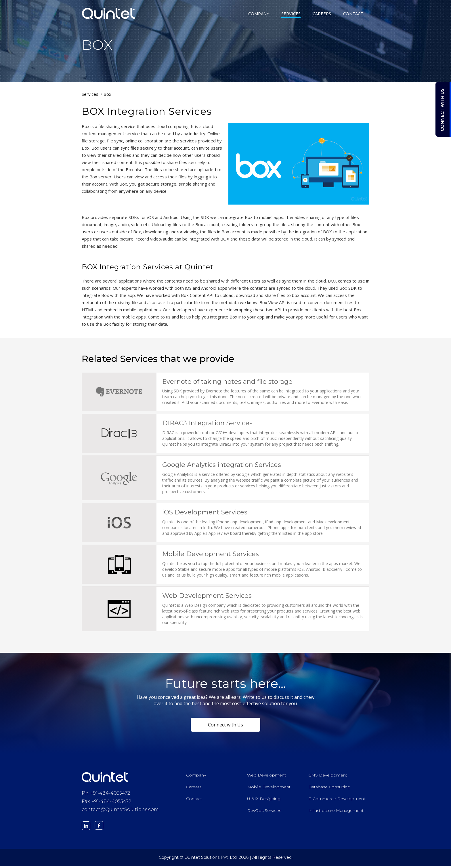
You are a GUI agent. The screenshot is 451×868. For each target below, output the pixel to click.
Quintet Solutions (109, 13)
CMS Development (328, 777)
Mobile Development (269, 789)
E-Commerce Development (337, 801)
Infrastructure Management (336, 812)
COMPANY (259, 14)
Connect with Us (225, 727)
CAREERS (322, 14)
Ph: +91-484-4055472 (106, 795)
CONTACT (353, 14)
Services (90, 94)
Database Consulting (329, 789)
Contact (194, 801)
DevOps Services (264, 812)
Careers (194, 789)
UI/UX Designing (264, 801)
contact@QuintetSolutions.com (120, 812)
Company (196, 777)
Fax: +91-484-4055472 (106, 803)
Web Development (266, 777)
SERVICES (291, 14)
